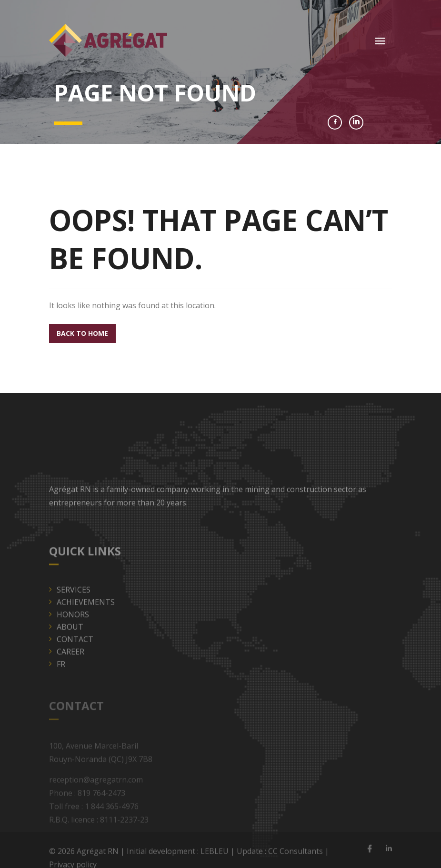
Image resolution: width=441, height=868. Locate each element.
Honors (73, 627)
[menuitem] (224, 676)
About (70, 639)
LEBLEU (215, 854)
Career (70, 664)
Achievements (86, 615)
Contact (75, 652)
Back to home (82, 333)
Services (74, 602)
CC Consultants (296, 854)
